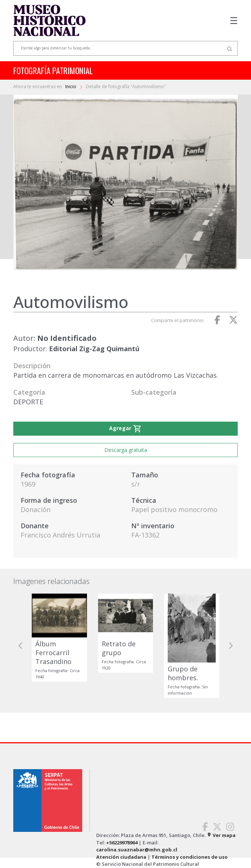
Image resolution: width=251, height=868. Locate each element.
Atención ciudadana (121, 857)
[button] (21, 646)
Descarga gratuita (126, 450)
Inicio (71, 87)
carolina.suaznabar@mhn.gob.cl (137, 850)
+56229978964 (122, 843)
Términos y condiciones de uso (190, 857)
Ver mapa (221, 835)
